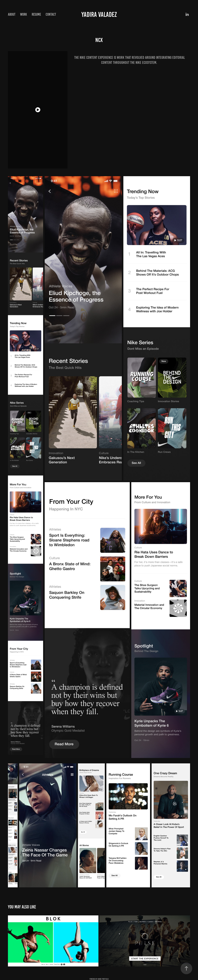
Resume (36, 14)
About (12, 14)
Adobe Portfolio (103, 979)
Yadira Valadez (99, 15)
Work (23, 14)
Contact (51, 14)
